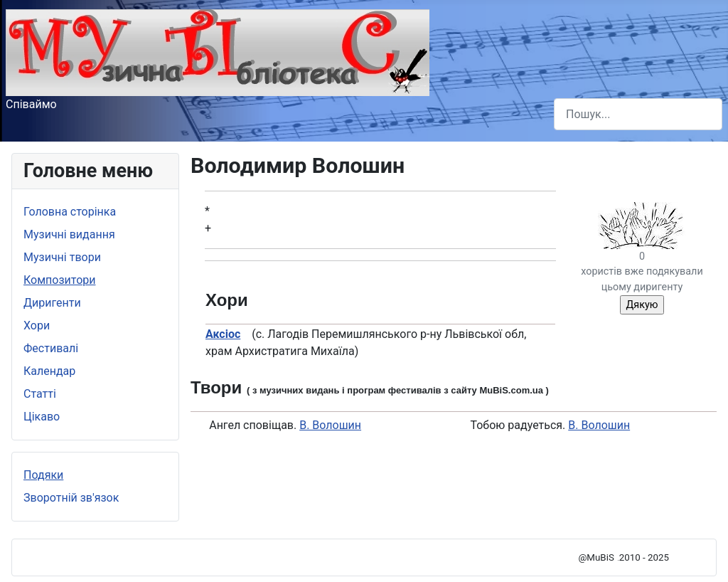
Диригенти (52, 303)
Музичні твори (62, 257)
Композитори (60, 280)
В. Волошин (330, 425)
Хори (37, 326)
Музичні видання (69, 234)
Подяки (43, 475)
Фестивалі (51, 348)
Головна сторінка (70, 212)
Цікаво (42, 417)
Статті (40, 394)
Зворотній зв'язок (71, 498)
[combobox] (638, 114)
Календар (49, 371)
